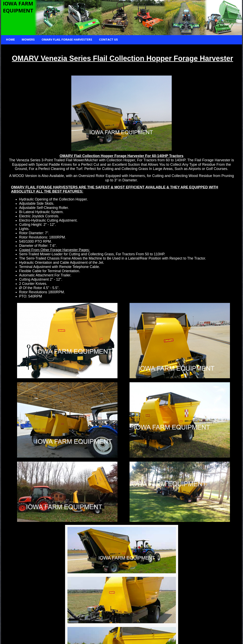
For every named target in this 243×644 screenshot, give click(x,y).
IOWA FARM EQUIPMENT (18, 7)
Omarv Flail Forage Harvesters (67, 39)
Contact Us (108, 39)
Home (10, 39)
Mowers (28, 39)
